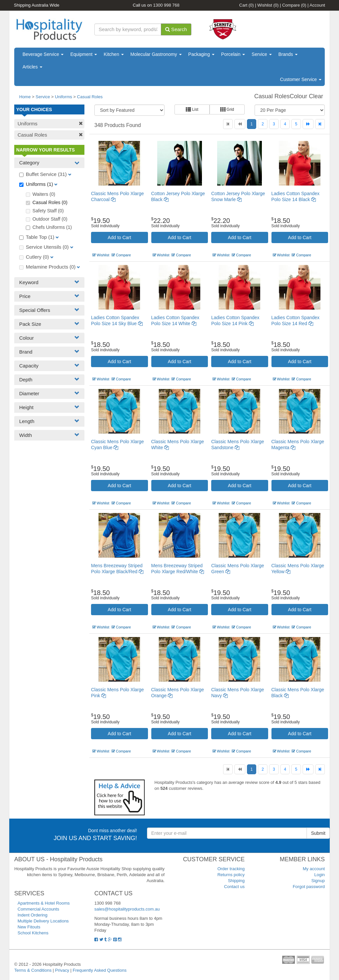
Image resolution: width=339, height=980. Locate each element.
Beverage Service (43, 54)
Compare (294, 5)
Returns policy (231, 875)
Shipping (236, 881)
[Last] (320, 124)
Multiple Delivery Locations (43, 921)
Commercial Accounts (38, 909)
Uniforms (64, 97)
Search (176, 29)
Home (25, 97)
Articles (32, 67)
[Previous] (240, 124)
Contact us (234, 887)
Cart (247, 5)
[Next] (308, 124)
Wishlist (268, 5)
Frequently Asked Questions (100, 970)
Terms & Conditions (33, 970)
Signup (318, 881)
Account (317, 5)
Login (319, 875)
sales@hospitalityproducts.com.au (127, 909)
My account (314, 869)
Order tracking (231, 869)
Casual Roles (90, 97)
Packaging (201, 54)
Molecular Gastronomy (156, 54)
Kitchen (114, 54)
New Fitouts (29, 927)
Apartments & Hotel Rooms (44, 903)
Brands (288, 54)
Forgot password (309, 887)
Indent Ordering (32, 915)
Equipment (84, 54)
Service (262, 54)
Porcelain (233, 54)
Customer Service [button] (301, 79)
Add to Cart (119, 237)
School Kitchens (33, 933)
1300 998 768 (167, 5)
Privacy (62, 970)
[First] (228, 124)
